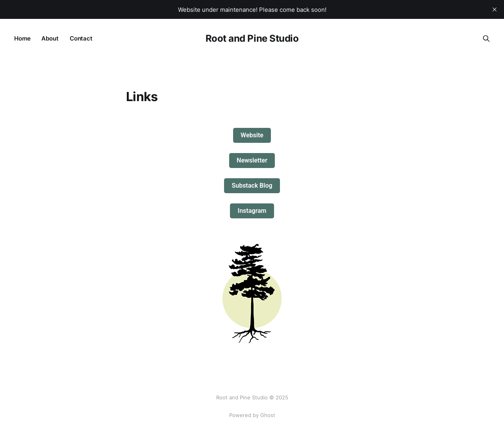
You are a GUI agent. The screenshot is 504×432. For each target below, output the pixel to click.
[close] (495, 9)
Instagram (252, 211)
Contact (81, 38)
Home (22, 38)
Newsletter (252, 160)
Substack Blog (252, 186)
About (50, 38)
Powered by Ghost (252, 415)
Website (252, 135)
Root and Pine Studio (252, 39)
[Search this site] (486, 39)
